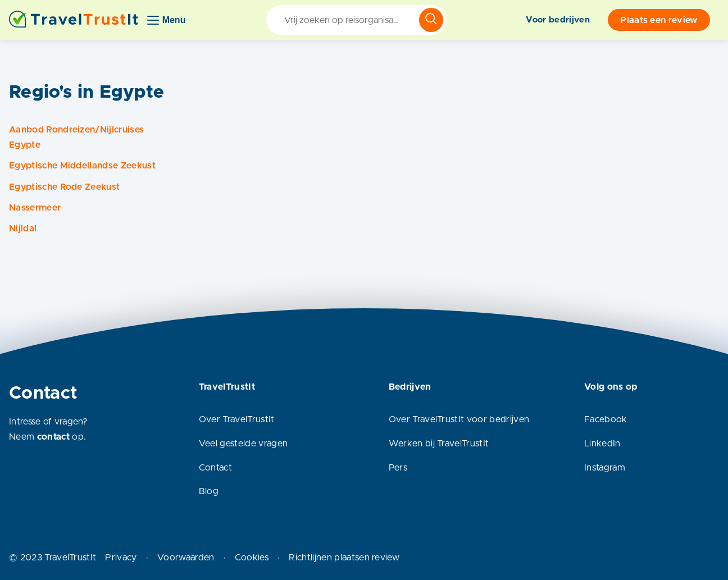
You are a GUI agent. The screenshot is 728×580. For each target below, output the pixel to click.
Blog (209, 491)
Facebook (606, 419)
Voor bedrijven (558, 20)
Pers (398, 468)
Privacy (121, 558)
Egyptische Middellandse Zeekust (82, 166)
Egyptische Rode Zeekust (64, 187)
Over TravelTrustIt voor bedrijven (459, 419)
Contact (215, 468)
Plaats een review (659, 20)
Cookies (252, 558)
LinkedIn (602, 444)
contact (53, 437)
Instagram (605, 468)
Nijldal (23, 229)
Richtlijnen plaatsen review (344, 558)
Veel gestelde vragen (243, 444)
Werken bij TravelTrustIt (439, 444)
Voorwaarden (186, 558)
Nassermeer (35, 208)
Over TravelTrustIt (237, 419)
